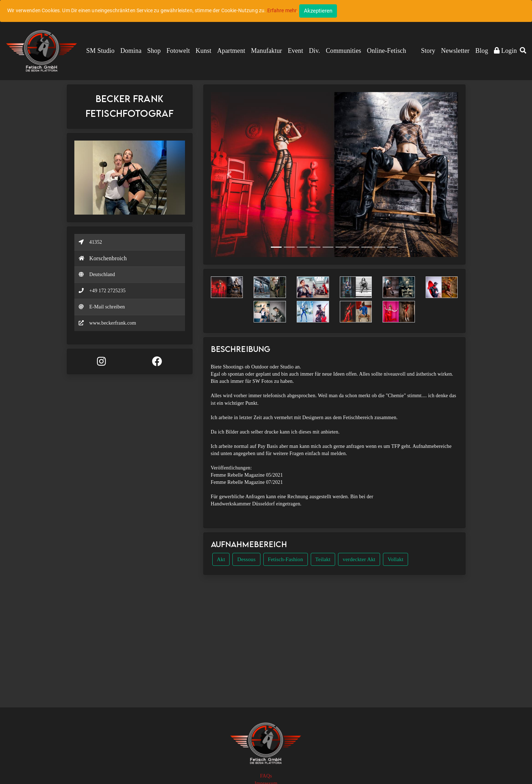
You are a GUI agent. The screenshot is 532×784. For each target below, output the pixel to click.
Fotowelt (178, 51)
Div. (314, 51)
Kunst (204, 51)
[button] (523, 51)
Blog (482, 51)
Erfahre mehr (282, 10)
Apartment (231, 51)
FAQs (266, 776)
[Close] (318, 11)
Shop (154, 51)
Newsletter (455, 51)
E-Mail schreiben (107, 307)
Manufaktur (267, 51)
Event (295, 51)
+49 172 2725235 (108, 291)
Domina (131, 51)
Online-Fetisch (387, 51)
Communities (344, 51)
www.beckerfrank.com (113, 323)
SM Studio (100, 51)
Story (428, 51)
